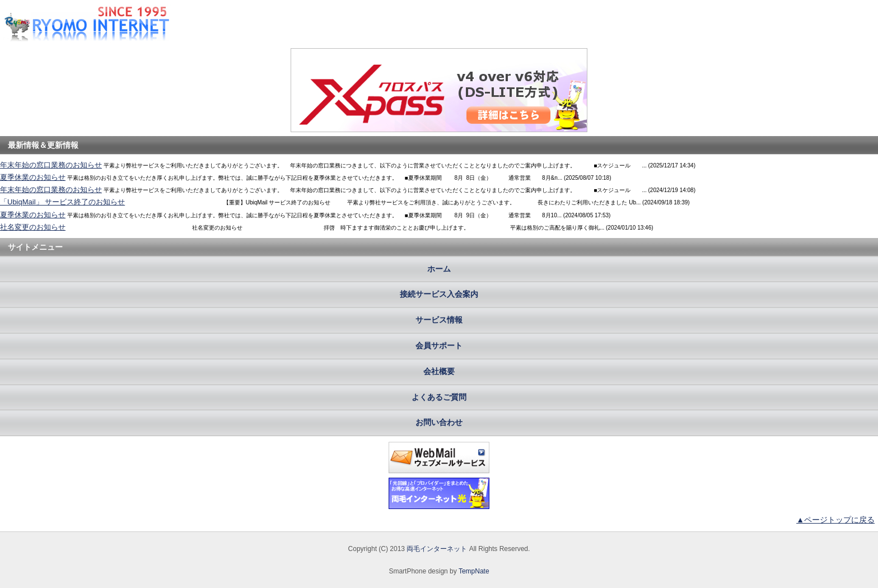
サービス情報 (439, 320)
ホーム (439, 269)
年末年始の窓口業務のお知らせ (51, 165)
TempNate (474, 571)
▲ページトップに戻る (835, 520)
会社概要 (439, 371)
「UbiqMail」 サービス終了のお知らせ (62, 202)
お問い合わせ (439, 422)
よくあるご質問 (439, 397)
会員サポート (439, 346)
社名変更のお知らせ (33, 227)
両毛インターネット (437, 549)
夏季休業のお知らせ (33, 177)
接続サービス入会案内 (439, 294)
